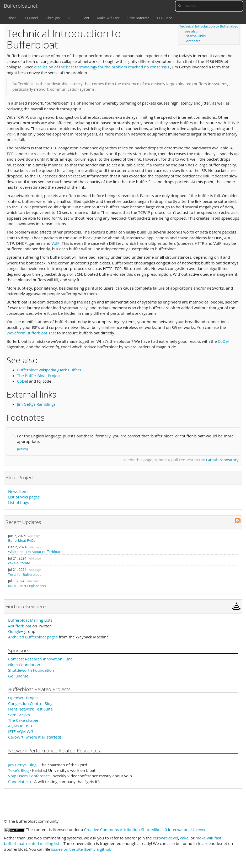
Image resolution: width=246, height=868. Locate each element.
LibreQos (53, 18)
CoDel (223, 341)
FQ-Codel (31, 18)
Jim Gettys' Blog (22, 765)
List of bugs (19, 502)
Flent (86, 18)
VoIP (11, 134)
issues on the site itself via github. (82, 849)
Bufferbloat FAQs (22, 540)
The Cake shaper (23, 720)
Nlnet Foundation (24, 665)
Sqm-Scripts (19, 715)
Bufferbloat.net (21, 6)
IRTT (71, 18)
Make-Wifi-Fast (108, 18)
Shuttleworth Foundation (31, 670)
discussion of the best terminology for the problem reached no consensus (102, 67)
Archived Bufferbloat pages (33, 637)
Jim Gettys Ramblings (36, 404)
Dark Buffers (70, 370)
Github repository (222, 460)
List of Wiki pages (24, 497)
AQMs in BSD (20, 726)
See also (191, 31)
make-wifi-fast (208, 838)
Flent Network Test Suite (30, 709)
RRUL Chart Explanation (27, 586)
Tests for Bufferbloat (24, 574)
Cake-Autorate (138, 18)
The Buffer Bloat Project (39, 376)
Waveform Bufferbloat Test (31, 333)
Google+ (16, 631)
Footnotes (192, 41)
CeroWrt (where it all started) (35, 737)
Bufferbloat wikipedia (37, 370)
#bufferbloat (20, 626)
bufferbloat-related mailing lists (33, 843)
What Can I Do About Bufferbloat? (35, 552)
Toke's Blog (18, 770)
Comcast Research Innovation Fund (40, 659)
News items (19, 491)
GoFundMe (18, 676)
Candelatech (20, 782)
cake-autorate (19, 563)
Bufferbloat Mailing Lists (30, 620)
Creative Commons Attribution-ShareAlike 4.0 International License (145, 829)
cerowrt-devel (165, 838)
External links (195, 36)
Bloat (12, 18)
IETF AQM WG (21, 731)
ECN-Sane (165, 18)
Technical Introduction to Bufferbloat (209, 26)
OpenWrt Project (23, 698)
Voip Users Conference (29, 776)
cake (184, 838)
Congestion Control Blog (30, 703)
